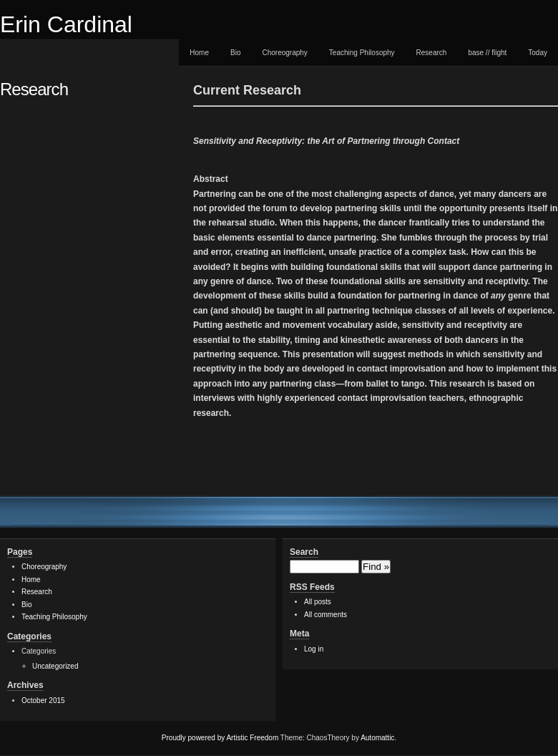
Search (304, 552)
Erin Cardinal (66, 24)
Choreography (284, 53)
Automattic (377, 738)
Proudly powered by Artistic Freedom (220, 738)
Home (199, 53)
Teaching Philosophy (362, 53)
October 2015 (43, 701)
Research (432, 53)
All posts (318, 602)
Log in (314, 649)
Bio (235, 53)
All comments (325, 615)
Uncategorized (55, 666)
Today (538, 53)
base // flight (487, 53)
